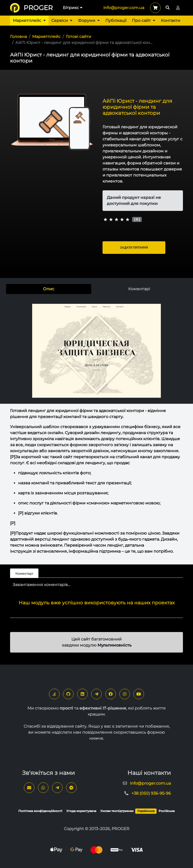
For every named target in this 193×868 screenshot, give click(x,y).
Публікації (116, 20)
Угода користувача (81, 811)
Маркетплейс (29, 20)
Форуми (89, 20)
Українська (146, 811)
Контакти (171, 20)
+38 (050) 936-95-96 (151, 793)
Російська (167, 811)
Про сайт (144, 20)
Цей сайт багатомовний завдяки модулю (97, 642)
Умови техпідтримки (117, 811)
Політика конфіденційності (40, 811)
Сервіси (62, 20)
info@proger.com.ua (124, 8)
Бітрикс (73, 8)
